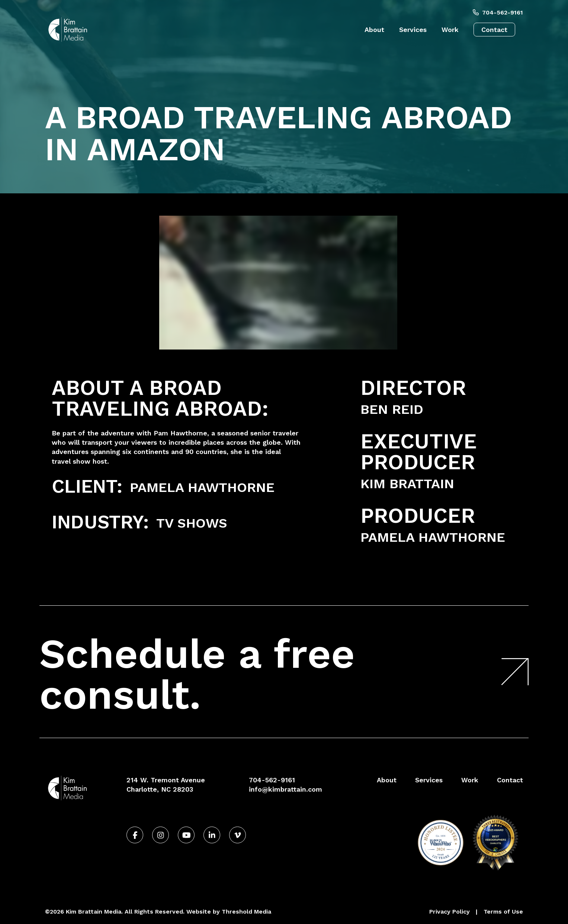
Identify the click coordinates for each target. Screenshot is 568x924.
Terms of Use (503, 912)
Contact (494, 30)
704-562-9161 (498, 12)
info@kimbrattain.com (285, 789)
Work (450, 30)
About (374, 30)
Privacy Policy (450, 912)
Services (413, 30)
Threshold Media (246, 912)
